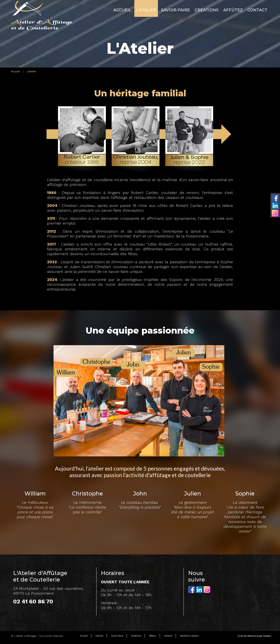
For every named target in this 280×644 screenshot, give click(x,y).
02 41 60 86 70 (33, 601)
